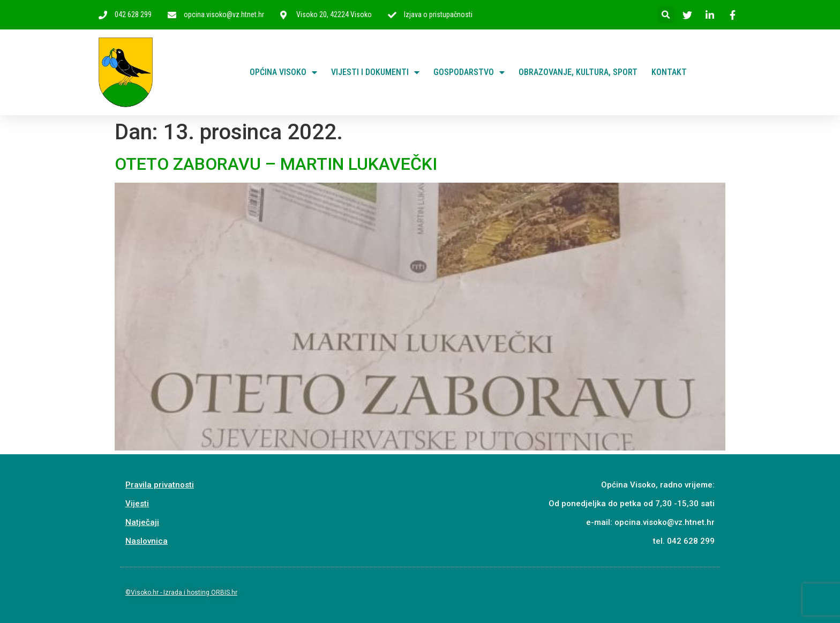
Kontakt (669, 72)
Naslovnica (147, 541)
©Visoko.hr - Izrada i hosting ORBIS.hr (181, 592)
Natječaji (142, 522)
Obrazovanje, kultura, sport (578, 72)
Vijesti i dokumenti (375, 72)
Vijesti (137, 504)
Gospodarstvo (469, 72)
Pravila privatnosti (160, 485)
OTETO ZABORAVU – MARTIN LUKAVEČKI (276, 164)
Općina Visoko (283, 72)
